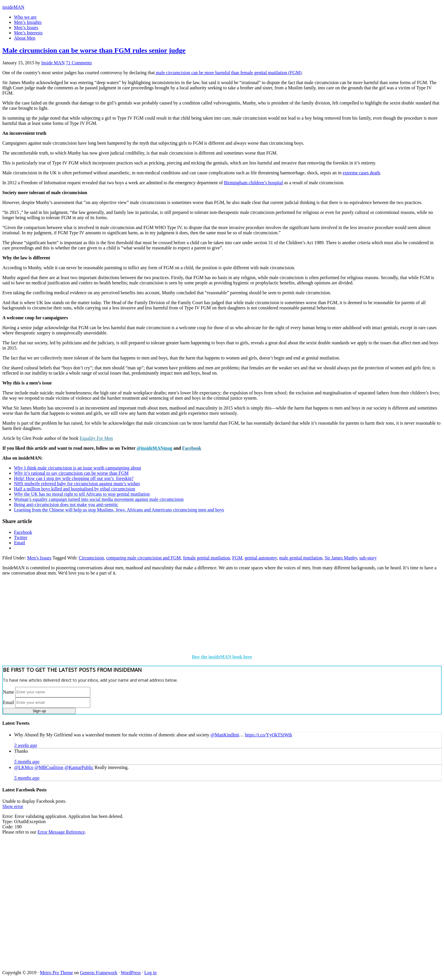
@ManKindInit (225, 735)
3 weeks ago (26, 745)
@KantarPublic (79, 767)
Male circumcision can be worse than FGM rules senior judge (94, 50)
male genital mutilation (301, 558)
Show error (13, 806)
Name (8, 692)
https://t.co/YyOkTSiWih (268, 735)
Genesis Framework (99, 973)
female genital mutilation (207, 558)
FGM (237, 558)
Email (8, 702)
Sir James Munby (341, 558)
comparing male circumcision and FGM (144, 558)
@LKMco (24, 767)
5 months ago (27, 762)
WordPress (131, 973)
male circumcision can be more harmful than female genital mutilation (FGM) (228, 73)
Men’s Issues (39, 558)
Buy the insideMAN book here (222, 657)
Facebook (192, 448)
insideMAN (13, 7)
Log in (151, 973)
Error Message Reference (61, 832)
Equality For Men (96, 438)
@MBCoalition (49, 767)
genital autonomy (261, 558)
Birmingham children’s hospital (253, 183)
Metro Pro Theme (56, 973)
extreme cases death (361, 173)
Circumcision (91, 558)
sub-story (368, 558)
